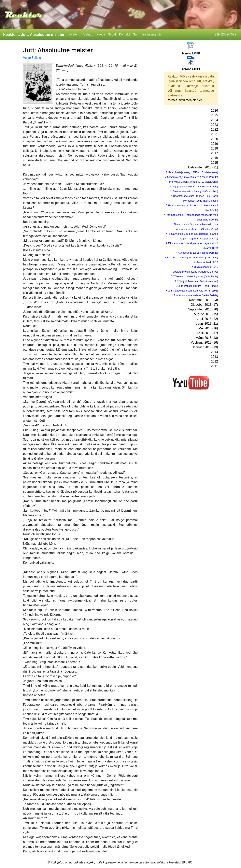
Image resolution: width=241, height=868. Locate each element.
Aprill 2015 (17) (207, 333)
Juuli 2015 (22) (207, 319)
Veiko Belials (32, 58)
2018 (215, 148)
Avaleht (74, 34)
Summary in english (147, 34)
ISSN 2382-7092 (225, 34)
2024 (215, 120)
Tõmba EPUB (191, 53)
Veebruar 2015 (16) (204, 342)
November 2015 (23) (203, 300)
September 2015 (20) (203, 309)
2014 (215, 352)
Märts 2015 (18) (207, 338)
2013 (215, 357)
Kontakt (125, 34)
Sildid (112, 34)
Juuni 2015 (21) (207, 324)
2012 (215, 361)
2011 (215, 366)
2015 (215, 163)
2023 (215, 125)
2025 (215, 115)
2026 (215, 111)
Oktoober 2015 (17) (204, 305)
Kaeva (101, 34)
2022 (215, 129)
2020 (215, 139)
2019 (215, 144)
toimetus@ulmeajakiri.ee (185, 100)
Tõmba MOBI (191, 69)
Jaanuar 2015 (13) (205, 347)
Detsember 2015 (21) (203, 167)
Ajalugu (88, 34)
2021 (215, 134)
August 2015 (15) (206, 314)
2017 (215, 153)
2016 (215, 158)
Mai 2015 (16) (208, 328)
